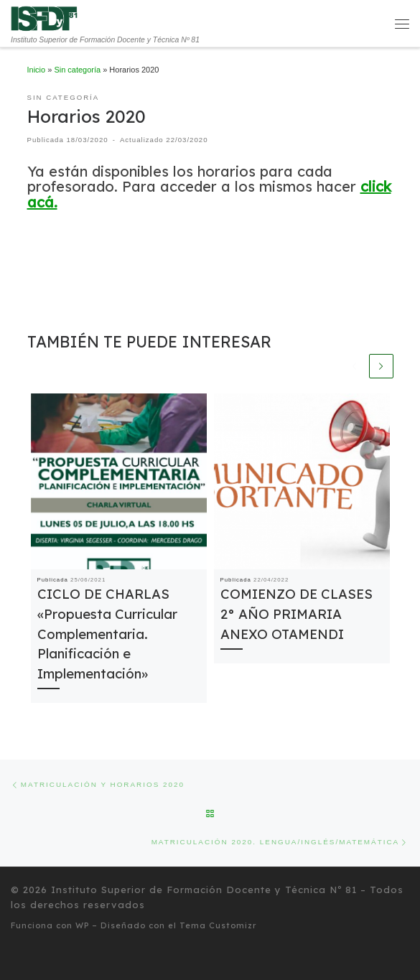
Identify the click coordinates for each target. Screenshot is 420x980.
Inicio (37, 70)
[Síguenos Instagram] (43, 959)
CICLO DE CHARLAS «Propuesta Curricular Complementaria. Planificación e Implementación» (107, 635)
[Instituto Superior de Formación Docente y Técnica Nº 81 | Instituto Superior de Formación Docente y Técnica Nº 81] (44, 18)
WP (82, 925)
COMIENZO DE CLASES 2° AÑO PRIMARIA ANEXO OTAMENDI (297, 615)
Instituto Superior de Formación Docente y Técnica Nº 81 (204, 890)
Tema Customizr (218, 925)
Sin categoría (77, 70)
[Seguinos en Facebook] (28, 959)
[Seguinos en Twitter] (13, 959)
